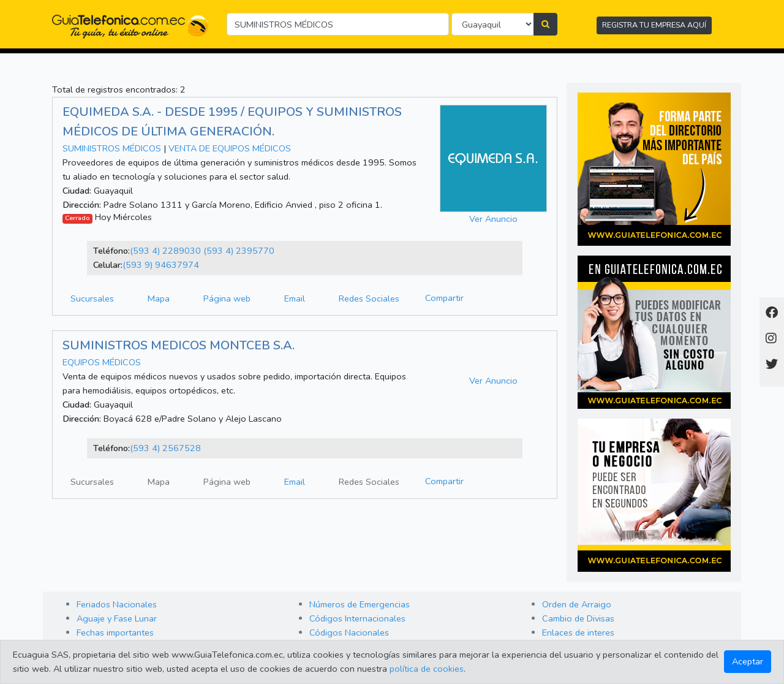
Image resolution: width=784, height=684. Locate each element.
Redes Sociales (369, 298)
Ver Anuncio (493, 219)
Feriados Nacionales (117, 604)
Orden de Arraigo (577, 604)
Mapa (159, 298)
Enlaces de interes (578, 633)
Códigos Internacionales (357, 618)
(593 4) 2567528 (165, 448)
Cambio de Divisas (578, 618)
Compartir (444, 298)
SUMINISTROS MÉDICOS (112, 148)
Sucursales (92, 298)
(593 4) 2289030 (165, 251)
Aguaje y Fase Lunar (117, 618)
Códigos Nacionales (349, 633)
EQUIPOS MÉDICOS (102, 362)
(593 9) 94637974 (161, 265)
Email (295, 298)
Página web (227, 298)
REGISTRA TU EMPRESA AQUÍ (654, 25)
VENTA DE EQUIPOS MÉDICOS (230, 148)
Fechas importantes (115, 633)
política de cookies (427, 669)
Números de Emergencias (360, 604)
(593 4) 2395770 (239, 251)
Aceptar (748, 661)
